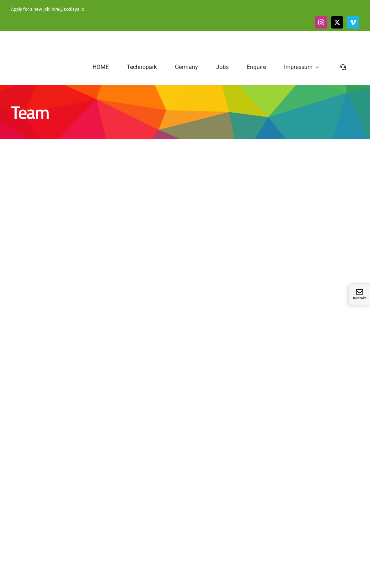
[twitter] (337, 22)
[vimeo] (353, 22)
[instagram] (321, 22)
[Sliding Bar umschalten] (344, 67)
